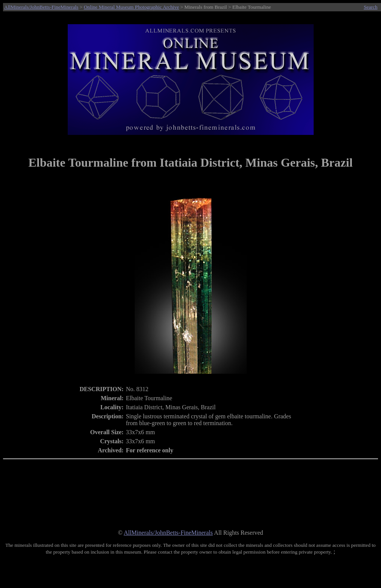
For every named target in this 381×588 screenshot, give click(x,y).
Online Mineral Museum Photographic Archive (131, 7)
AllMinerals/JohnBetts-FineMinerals (41, 7)
